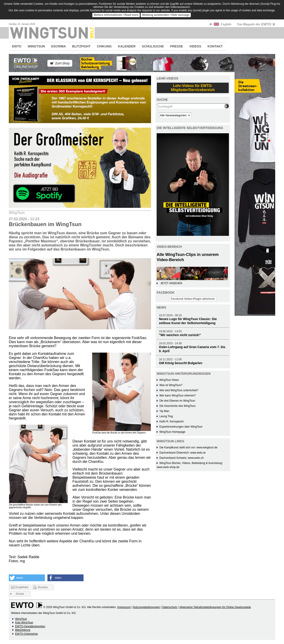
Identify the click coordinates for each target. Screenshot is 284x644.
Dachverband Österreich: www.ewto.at (182, 453)
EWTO (17, 46)
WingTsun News (169, 380)
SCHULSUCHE (153, 46)
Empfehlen (20, 588)
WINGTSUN (36, 46)
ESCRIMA (59, 46)
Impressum (124, 607)
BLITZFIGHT (81, 46)
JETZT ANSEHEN (171, 283)
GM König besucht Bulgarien (181, 363)
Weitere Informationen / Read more (116, 15)
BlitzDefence (23, 630)
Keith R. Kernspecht (171, 422)
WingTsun (21, 619)
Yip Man (164, 411)
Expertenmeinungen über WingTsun (181, 427)
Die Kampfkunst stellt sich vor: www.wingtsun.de (188, 447)
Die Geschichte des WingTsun (177, 406)
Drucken (43, 587)
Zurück (20, 594)
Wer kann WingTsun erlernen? (178, 396)
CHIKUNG (104, 46)
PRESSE (177, 46)
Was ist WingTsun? (171, 385)
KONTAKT (215, 46)
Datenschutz (170, 607)
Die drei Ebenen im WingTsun (177, 401)
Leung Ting (166, 416)
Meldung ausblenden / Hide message (166, 15)
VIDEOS (195, 46)
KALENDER (127, 46)
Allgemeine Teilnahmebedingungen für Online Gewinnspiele (215, 607)
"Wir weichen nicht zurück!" (180, 335)
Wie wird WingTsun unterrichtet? (179, 390)
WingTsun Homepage (172, 432)
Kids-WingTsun (24, 623)
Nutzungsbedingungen (146, 607)
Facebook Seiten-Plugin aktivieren (193, 299)
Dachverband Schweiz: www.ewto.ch (182, 458)
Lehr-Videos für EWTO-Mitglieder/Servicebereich (193, 88)
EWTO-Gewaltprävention (30, 626)
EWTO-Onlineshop (26, 634)
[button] (27, 578)
